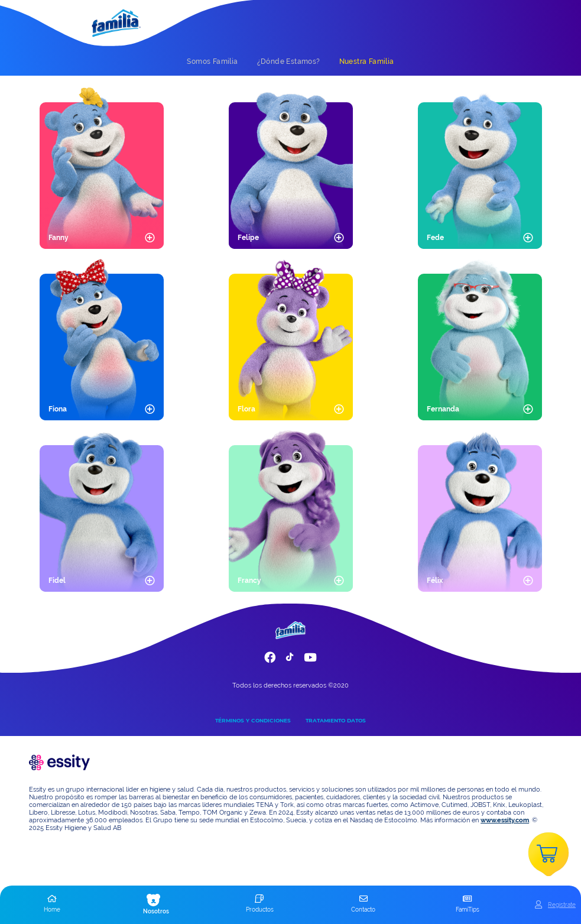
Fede (435, 238)
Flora (246, 409)
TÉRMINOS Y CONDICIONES (253, 720)
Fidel (57, 581)
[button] (52, 904)
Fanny (59, 238)
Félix (435, 581)
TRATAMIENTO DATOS (336, 720)
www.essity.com (505, 820)
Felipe (248, 238)
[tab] (212, 61)
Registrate (562, 904)
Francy (249, 581)
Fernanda (443, 409)
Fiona (58, 409)
